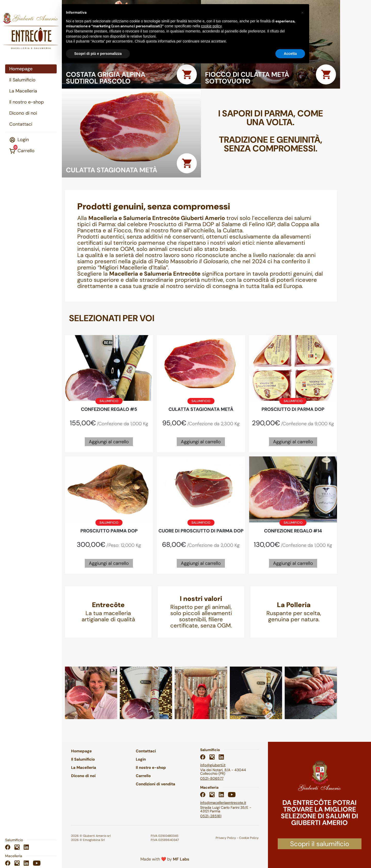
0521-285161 (211, 816)
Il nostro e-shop (27, 102)
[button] (302, 12)
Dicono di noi (23, 113)
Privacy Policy (226, 838)
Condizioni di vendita (155, 784)
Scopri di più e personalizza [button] (98, 54)
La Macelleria (23, 91)
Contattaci (21, 124)
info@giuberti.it (213, 765)
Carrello (22, 151)
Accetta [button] (290, 54)
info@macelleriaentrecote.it (223, 803)
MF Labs (181, 859)
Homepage (21, 69)
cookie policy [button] (211, 26)
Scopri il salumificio (320, 844)
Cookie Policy (249, 838)
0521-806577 (212, 778)
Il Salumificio (22, 80)
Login (19, 140)
